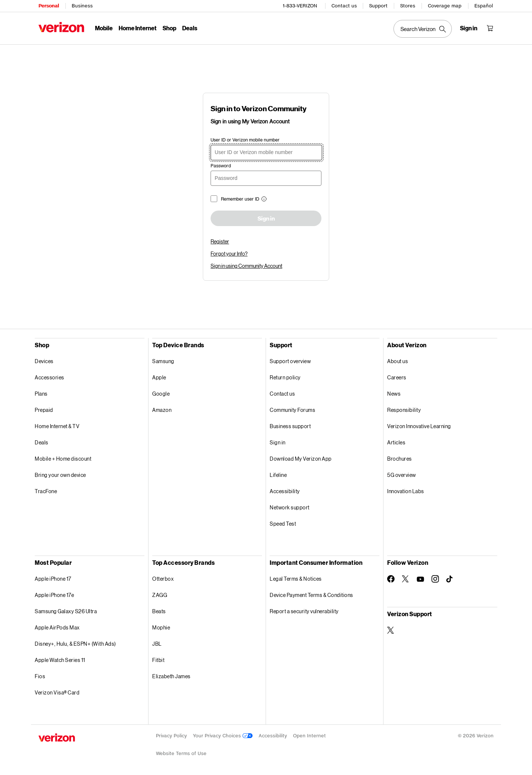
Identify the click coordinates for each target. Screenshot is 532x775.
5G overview (402, 475)
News (394, 394)
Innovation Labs (406, 491)
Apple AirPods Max (57, 627)
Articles (396, 442)
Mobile (104, 28)
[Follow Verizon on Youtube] (420, 579)
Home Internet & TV (57, 426)
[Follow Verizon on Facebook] (391, 579)
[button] (263, 200)
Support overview (290, 361)
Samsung (163, 361)
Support (378, 6)
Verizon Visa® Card (57, 692)
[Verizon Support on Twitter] (391, 630)
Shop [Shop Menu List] (169, 28)
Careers (397, 377)
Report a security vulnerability (304, 611)
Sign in (266, 219)
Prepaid (44, 410)
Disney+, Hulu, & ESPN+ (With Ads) (75, 644)
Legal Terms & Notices (296, 579)
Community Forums (292, 410)
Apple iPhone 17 (53, 579)
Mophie (161, 627)
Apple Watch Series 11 (60, 660)
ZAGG (160, 595)
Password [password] (221, 166)
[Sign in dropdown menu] (469, 28)
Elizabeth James (171, 676)
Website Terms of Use (181, 753)
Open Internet (309, 736)
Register (220, 241)
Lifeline (278, 475)
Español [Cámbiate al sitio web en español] (484, 6)
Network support (290, 507)
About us (398, 361)
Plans (41, 394)
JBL (157, 644)
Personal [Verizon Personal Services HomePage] (49, 6)
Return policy (285, 377)
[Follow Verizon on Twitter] (406, 579)
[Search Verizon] (423, 29)
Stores (408, 6)
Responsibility (404, 410)
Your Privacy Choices (223, 736)
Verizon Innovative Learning (419, 426)
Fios (40, 676)
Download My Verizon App (301, 459)
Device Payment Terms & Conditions (311, 595)
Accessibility (285, 491)
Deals (42, 442)
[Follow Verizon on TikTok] (450, 579)
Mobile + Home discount (63, 459)
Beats (159, 611)
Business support (290, 426)
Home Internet (138, 28)
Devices (44, 361)
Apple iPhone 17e (54, 595)
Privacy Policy (171, 736)
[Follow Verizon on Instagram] (435, 579)
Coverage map (445, 6)
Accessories (50, 377)
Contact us (344, 6)
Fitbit (158, 660)
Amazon (162, 410)
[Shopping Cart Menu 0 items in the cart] (490, 28)
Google (161, 394)
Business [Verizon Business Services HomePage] (82, 6)
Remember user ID (240, 199)
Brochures (400, 459)
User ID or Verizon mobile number (245, 140)
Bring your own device (60, 475)
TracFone (46, 491)
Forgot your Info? (229, 254)
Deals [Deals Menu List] (190, 28)
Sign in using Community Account (246, 266)
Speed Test (283, 524)
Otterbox (163, 579)
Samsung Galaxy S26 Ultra (66, 611)
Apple (159, 377)
